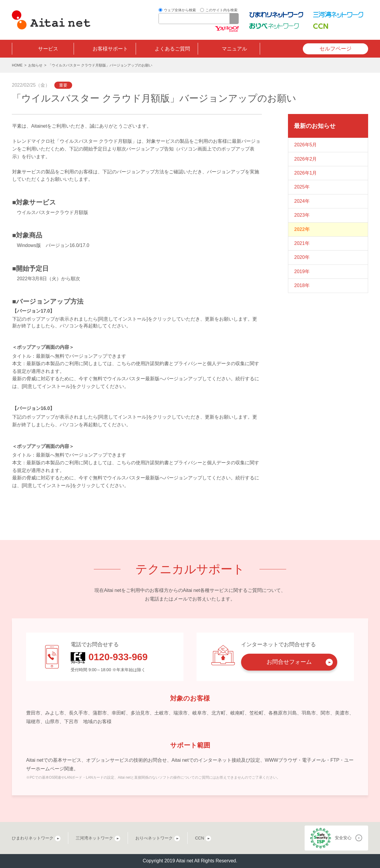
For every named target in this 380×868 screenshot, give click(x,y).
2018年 (302, 285)
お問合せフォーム (289, 662)
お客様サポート (110, 49)
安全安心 (343, 838)
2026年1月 (306, 173)
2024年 (302, 201)
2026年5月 (306, 145)
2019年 (302, 271)
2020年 (302, 257)
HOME (17, 65)
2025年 (302, 187)
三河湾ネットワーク (94, 838)
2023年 (302, 215)
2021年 (302, 243)
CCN (199, 838)
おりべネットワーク (154, 838)
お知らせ (35, 65)
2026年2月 (306, 159)
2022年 (302, 229)
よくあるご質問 (172, 49)
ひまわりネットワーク (33, 838)
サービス (48, 49)
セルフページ (335, 49)
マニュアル (234, 49)
